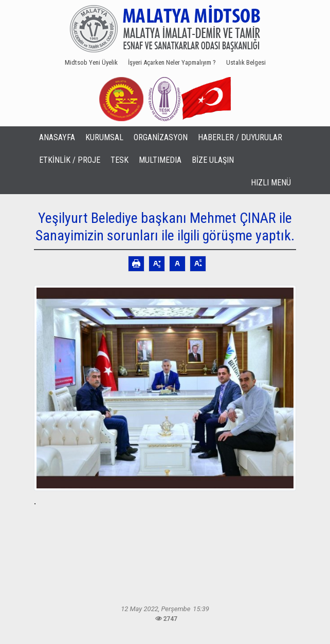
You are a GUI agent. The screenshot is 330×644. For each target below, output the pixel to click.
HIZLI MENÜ (271, 183)
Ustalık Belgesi (246, 62)
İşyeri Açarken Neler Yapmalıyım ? (172, 62)
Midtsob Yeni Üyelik (91, 62)
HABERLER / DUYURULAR (240, 137)
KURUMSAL (104, 137)
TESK (120, 160)
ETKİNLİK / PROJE (70, 160)
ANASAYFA (57, 137)
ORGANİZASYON (161, 137)
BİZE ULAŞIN (213, 160)
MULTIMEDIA (160, 160)
